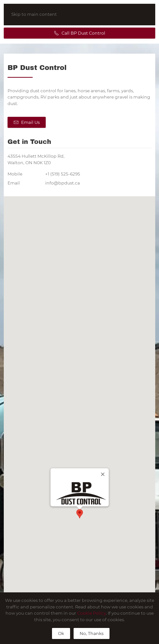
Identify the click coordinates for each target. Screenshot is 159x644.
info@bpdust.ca (63, 183)
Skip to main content (34, 14)
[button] (80, 514)
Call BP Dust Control (80, 33)
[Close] (103, 474)
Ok (61, 633)
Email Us (27, 122)
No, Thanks (92, 633)
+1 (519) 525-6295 (63, 174)
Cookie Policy (91, 613)
